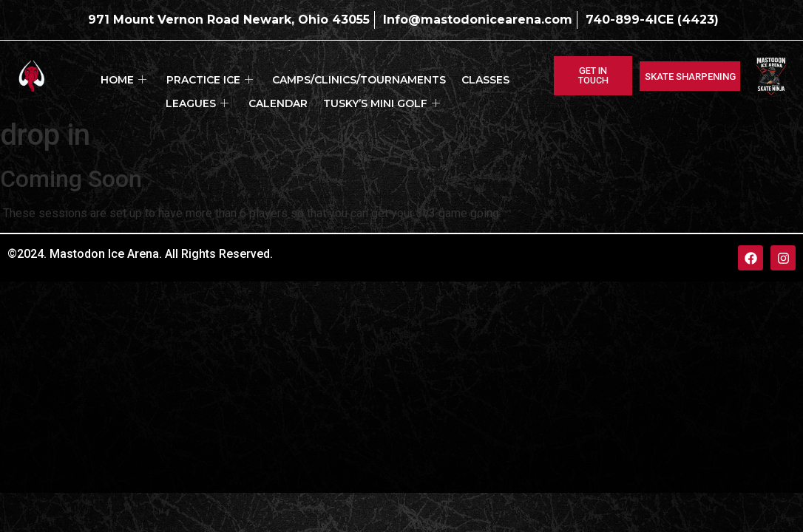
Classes (435, 76)
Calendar (240, 92)
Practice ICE (175, 76)
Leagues (498, 76)
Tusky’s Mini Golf (335, 92)
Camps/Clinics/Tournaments (317, 76)
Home (97, 76)
